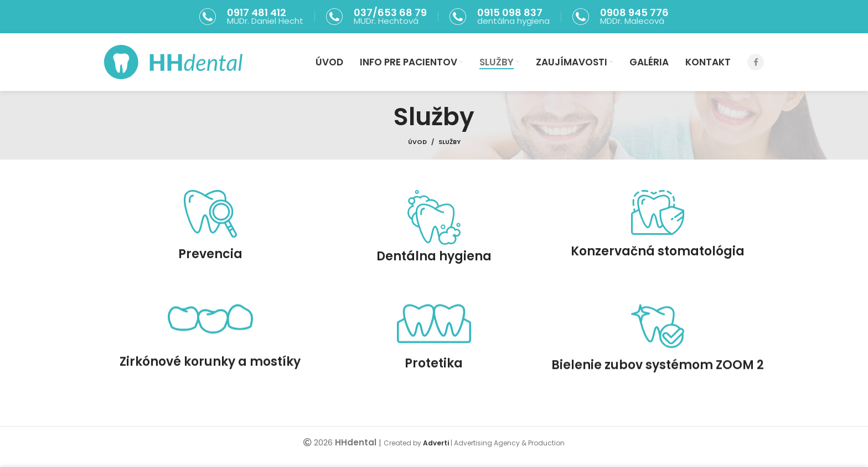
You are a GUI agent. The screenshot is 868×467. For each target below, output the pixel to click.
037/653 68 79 (390, 12)
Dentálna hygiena (434, 265)
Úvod (417, 142)
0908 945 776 (634, 12)
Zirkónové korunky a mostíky (210, 379)
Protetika (434, 380)
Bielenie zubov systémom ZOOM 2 (658, 382)
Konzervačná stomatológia (658, 261)
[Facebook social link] (756, 62)
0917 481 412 (257, 12)
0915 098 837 (510, 12)
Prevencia (210, 263)
